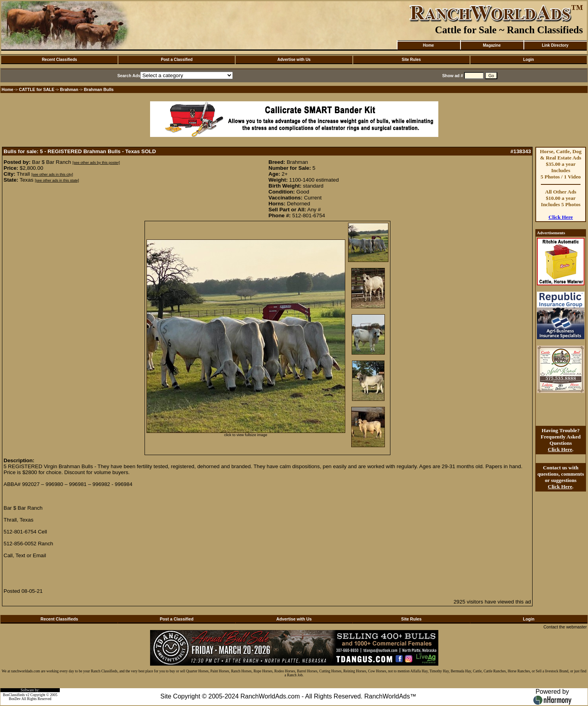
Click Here (561, 217)
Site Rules (411, 60)
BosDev (15, 699)
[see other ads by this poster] (96, 163)
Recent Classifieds (60, 60)
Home (428, 45)
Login (528, 60)
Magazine (492, 45)
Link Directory (555, 45)
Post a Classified (177, 60)
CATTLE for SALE (37, 89)
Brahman (69, 89)
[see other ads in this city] (52, 175)
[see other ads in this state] (57, 180)
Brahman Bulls (99, 89)
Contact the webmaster (565, 627)
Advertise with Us (294, 60)
